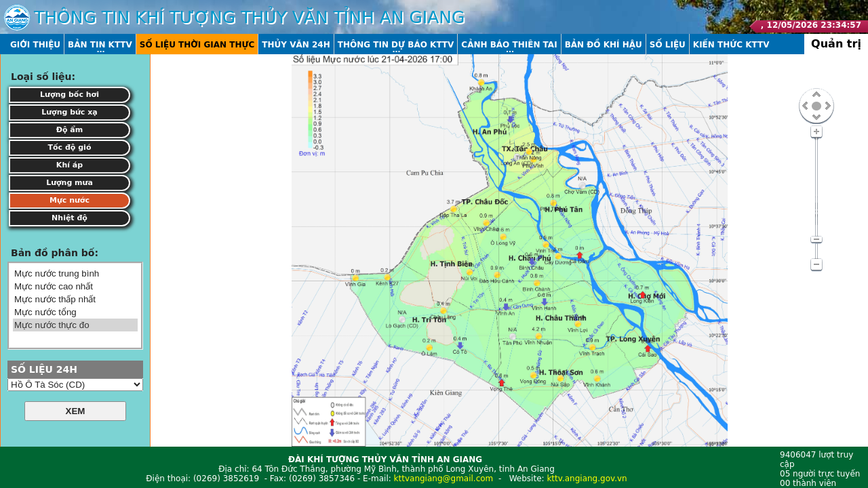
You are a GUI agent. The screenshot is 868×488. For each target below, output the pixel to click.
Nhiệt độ (70, 218)
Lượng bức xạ (70, 112)
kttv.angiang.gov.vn (587, 479)
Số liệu (668, 45)
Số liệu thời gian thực (197, 45)
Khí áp (70, 165)
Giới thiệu (35, 45)
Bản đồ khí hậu (604, 45)
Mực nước (70, 200)
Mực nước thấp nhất (75, 299)
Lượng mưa (70, 183)
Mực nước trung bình (75, 273)
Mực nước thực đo (75, 325)
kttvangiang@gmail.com (444, 479)
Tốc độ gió (70, 147)
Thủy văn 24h (296, 45)
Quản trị (836, 44)
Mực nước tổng (75, 312)
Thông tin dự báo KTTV (396, 45)
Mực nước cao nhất (75, 286)
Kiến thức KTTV (731, 45)
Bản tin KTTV (100, 45)
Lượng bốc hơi (70, 95)
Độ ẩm (70, 130)
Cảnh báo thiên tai (509, 45)
